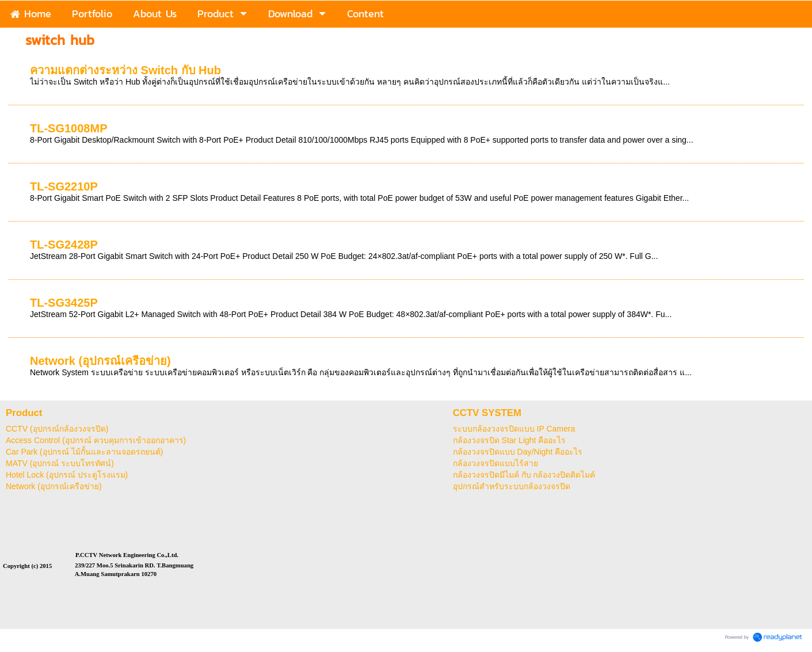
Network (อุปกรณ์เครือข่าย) (100, 361)
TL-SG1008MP (68, 128)
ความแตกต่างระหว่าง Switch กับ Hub (125, 70)
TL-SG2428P (64, 245)
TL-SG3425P (64, 303)
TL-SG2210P (64, 186)
